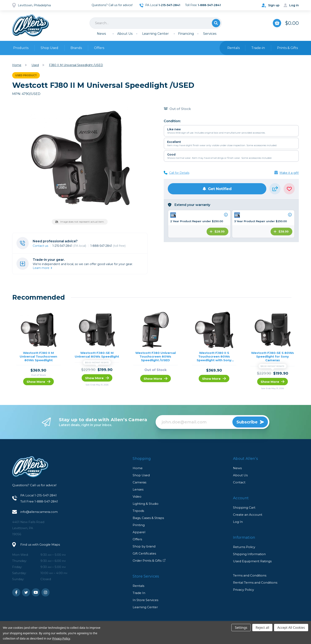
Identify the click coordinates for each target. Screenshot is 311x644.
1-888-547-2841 (108, 246)
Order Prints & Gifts (149, 561)
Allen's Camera (30, 25)
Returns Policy (244, 547)
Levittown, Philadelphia (34, 5)
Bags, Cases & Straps (148, 518)
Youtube (36, 592)
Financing (186, 34)
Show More (38, 382)
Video (137, 497)
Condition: (172, 121)
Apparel (139, 532)
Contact (239, 482)
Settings (241, 628)
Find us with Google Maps (40, 544)
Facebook (16, 592)
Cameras (139, 482)
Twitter (26, 592)
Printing (139, 525)
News (101, 34)
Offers (99, 48)
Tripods (138, 511)
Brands (76, 48)
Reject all (262, 628)
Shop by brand (144, 546)
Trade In (139, 593)
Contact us (40, 246)
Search (216, 23)
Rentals (138, 586)
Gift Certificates (144, 553)
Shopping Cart (244, 507)
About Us (125, 34)
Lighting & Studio (146, 504)
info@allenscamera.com (39, 512)
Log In (238, 522)
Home (138, 468)
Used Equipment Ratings (252, 561)
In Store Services (145, 600)
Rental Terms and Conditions (255, 583)
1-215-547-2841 (69, 246)
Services (210, 34)
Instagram (46, 592)
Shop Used (49, 48)
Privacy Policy (243, 590)
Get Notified (217, 189)
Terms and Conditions (250, 575)
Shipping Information (249, 554)
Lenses (138, 489)
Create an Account (248, 515)
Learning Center (155, 34)
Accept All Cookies (291, 628)
